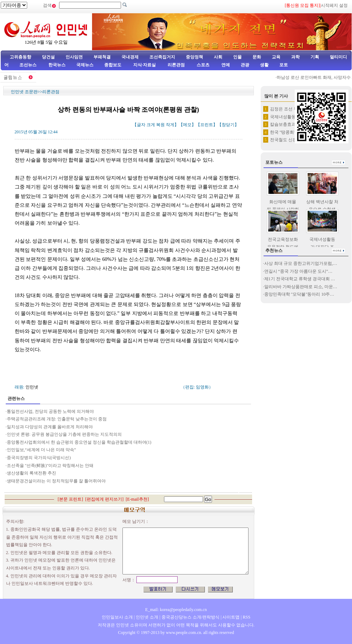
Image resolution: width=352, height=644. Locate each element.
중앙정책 (194, 57)
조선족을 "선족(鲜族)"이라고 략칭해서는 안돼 (50, 466)
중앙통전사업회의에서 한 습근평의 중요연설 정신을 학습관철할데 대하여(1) (79, 442)
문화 (257, 57)
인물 (237, 57)
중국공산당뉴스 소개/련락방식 (191, 617)
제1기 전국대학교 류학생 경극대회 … (300, 279)
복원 (160, 125)
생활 (264, 65)
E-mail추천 (137, 499)
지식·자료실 (145, 65)
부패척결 (102, 57)
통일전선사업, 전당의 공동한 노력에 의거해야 (50, 411)
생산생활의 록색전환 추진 (32, 473)
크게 (151, 125)
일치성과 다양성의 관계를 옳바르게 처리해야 (50, 427)
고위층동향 (20, 57)
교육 (276, 57)
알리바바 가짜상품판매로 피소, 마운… (301, 287)
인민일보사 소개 (117, 617)
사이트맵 (231, 617)
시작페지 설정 (334, 5)
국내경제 (130, 57)
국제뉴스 (85, 65)
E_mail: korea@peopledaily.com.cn (176, 610)
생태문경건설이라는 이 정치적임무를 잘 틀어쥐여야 (56, 481)
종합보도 (113, 65)
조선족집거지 (162, 57)
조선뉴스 (28, 65)
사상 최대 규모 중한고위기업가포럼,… (301, 263)
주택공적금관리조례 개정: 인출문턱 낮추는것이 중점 (57, 419)
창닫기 (228, 125)
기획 (315, 57)
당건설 (48, 57)
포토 (284, 65)
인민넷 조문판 (24, 92)
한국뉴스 (57, 65)
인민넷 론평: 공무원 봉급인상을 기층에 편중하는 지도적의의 (64, 434)
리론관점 (176, 65)
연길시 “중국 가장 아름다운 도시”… (298, 271)
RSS (247, 617)
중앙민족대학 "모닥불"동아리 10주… (299, 294)
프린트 (207, 125)
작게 (170, 125)
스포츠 (202, 65)
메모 (187, 125)
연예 (225, 65)
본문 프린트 (70, 499)
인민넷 (32, 387)
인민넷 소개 (146, 617)
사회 (218, 57)
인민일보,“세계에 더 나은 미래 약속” (42, 450)
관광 (245, 65)
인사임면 (74, 57)
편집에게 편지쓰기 (104, 499)
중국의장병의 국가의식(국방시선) (39, 458)
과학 (295, 57)
